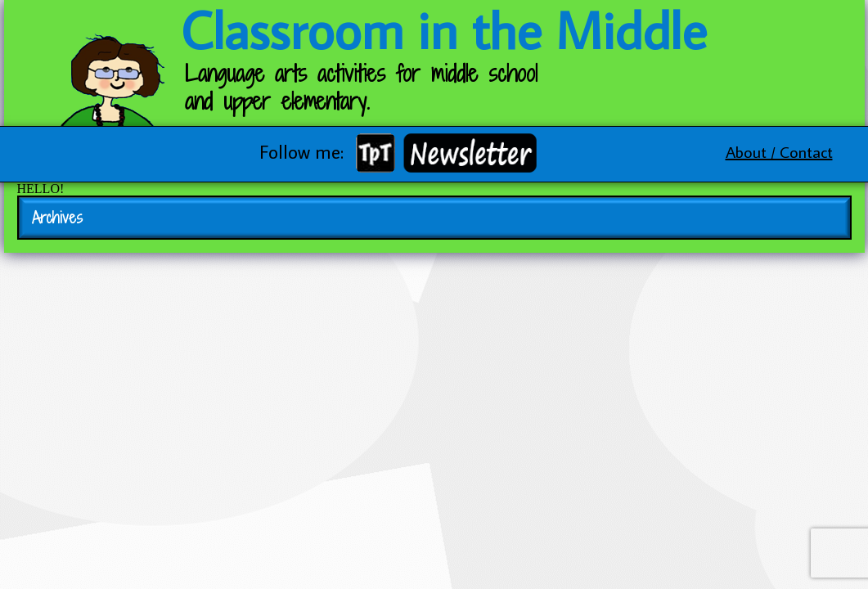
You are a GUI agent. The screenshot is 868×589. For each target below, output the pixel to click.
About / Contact (779, 151)
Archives (57, 218)
